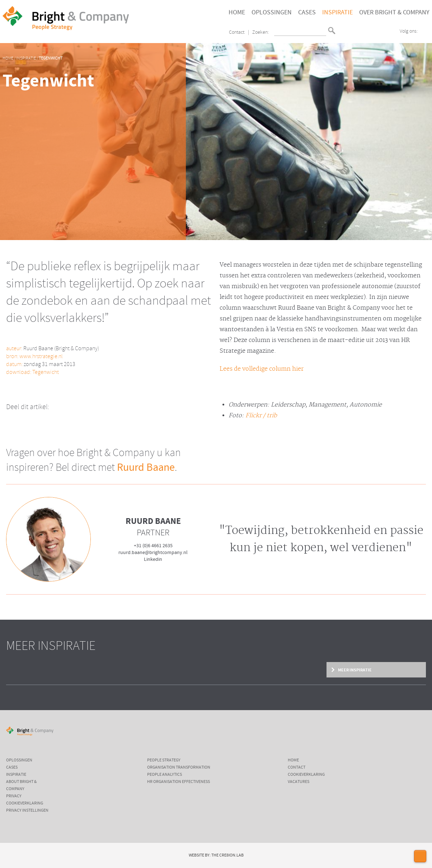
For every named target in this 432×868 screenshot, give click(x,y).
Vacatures (299, 782)
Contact (237, 32)
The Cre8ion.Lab (227, 855)
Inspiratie (337, 13)
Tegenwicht (51, 58)
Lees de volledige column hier (262, 369)
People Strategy (164, 760)
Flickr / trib (261, 416)
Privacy (14, 796)
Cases (307, 13)
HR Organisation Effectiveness (179, 782)
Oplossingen (272, 13)
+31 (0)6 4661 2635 (153, 546)
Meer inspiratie (354, 670)
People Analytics (165, 775)
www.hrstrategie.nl (41, 356)
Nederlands (342, 27)
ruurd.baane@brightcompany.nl (153, 553)
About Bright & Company (21, 785)
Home (237, 13)
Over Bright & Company (394, 13)
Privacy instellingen (27, 811)
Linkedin (153, 559)
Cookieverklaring (25, 803)
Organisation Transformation (179, 768)
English (342, 33)
